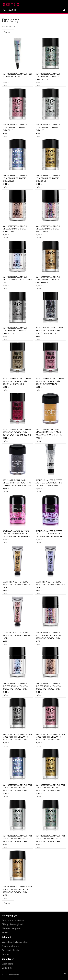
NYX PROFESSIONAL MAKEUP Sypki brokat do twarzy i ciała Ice (48, 127)
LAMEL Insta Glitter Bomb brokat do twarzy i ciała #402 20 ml (17, 585)
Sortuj (8, 32)
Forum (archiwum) (11, 946)
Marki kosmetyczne (11, 928)
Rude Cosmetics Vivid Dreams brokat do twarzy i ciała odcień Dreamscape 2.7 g (50, 330)
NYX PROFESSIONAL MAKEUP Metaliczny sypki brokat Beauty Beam (48, 229)
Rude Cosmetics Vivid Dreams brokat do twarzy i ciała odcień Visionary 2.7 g (17, 381)
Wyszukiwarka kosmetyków (15, 942)
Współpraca (8, 964)
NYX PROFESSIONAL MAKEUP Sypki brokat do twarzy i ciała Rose (15, 127)
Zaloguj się (7, 968)
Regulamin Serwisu (11, 950)
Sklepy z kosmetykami (12, 924)
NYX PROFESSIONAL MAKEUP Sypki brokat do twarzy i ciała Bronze (48, 280)
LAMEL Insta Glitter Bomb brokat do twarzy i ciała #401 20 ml (50, 585)
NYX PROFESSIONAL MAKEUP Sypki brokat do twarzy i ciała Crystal (48, 77)
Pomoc (5, 932)
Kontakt (6, 954)
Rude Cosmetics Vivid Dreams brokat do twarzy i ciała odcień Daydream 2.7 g (50, 381)
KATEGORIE (10, 10)
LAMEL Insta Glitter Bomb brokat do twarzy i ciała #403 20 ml (17, 635)
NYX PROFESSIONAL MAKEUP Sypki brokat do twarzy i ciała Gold (48, 178)
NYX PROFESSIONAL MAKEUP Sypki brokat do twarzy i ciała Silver (15, 331)
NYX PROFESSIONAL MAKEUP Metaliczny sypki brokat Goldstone (15, 229)
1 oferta (5, 85)
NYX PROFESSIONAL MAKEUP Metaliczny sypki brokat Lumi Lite (17, 280)
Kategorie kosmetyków (13, 920)
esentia (11, 4)
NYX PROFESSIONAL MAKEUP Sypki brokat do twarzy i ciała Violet (15, 178)
